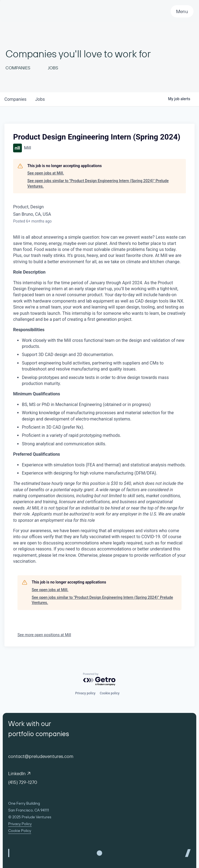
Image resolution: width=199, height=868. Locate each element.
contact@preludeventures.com (41, 756)
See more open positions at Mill (44, 635)
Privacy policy (85, 693)
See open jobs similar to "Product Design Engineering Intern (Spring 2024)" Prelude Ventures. (98, 183)
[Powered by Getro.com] (99, 679)
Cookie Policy (20, 831)
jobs (40, 99)
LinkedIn (19, 773)
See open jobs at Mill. (46, 173)
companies (15, 99)
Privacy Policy (20, 824)
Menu (182, 11)
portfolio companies (39, 734)
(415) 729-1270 (23, 782)
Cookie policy (110, 693)
